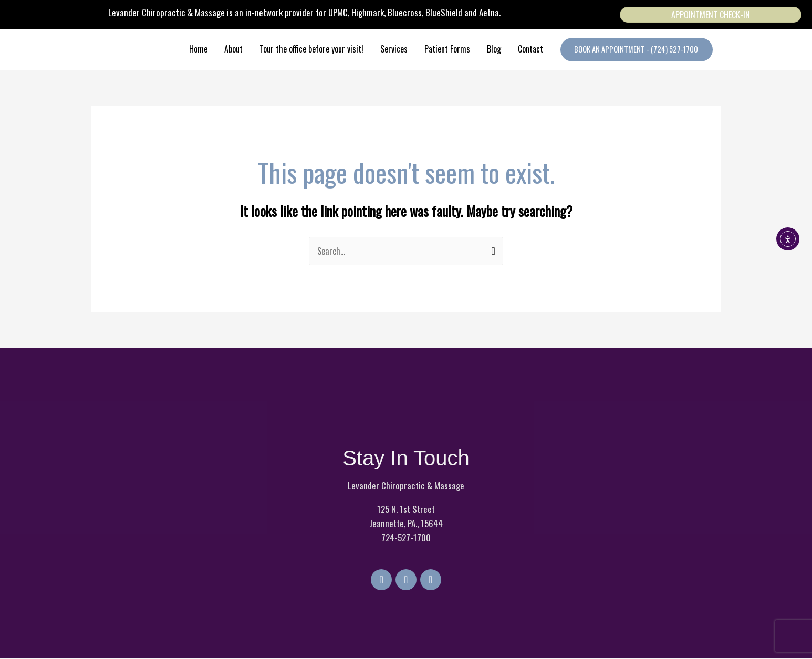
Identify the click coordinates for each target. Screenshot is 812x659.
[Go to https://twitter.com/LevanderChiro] (406, 580)
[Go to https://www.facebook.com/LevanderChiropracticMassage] (380, 580)
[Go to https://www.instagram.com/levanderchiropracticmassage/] (432, 580)
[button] (636, 50)
